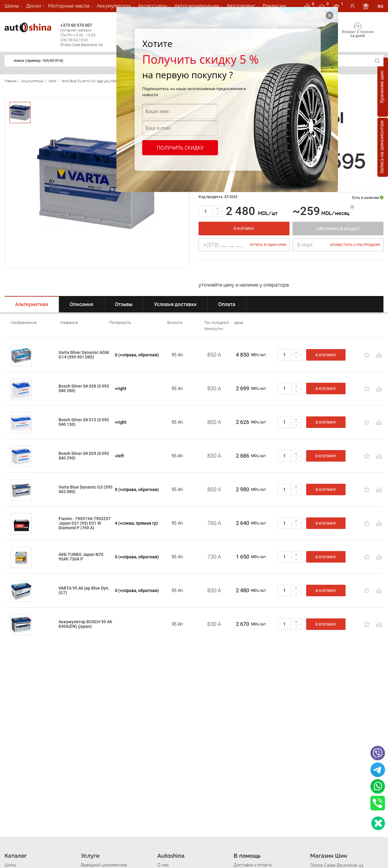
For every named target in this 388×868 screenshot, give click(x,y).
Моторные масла (69, 6)
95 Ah (177, 355)
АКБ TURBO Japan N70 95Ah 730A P (81, 557)
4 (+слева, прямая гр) (136, 523)
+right (121, 389)
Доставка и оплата (253, 865)
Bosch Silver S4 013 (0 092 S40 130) (84, 422)
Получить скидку (180, 148)
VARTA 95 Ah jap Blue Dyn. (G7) (84, 590)
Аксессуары (152, 6)
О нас (163, 865)
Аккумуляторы (114, 6)
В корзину (244, 229)
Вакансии (274, 6)
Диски (33, 6)
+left (119, 456)
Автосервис (241, 6)
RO (381, 6)
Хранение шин (382, 87)
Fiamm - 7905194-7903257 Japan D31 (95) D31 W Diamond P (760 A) (85, 523)
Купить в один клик (268, 245)
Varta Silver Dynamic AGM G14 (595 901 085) (84, 355)
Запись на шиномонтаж (382, 147)
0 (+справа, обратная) (137, 355)
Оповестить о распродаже (355, 245)
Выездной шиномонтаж (104, 865)
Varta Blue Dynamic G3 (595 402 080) (85, 489)
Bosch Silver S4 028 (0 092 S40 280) (84, 388)
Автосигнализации (197, 6)
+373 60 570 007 (87, 35)
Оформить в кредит (338, 229)
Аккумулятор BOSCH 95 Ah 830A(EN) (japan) (85, 624)
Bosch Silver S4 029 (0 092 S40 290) (84, 456)
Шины (12, 6)
